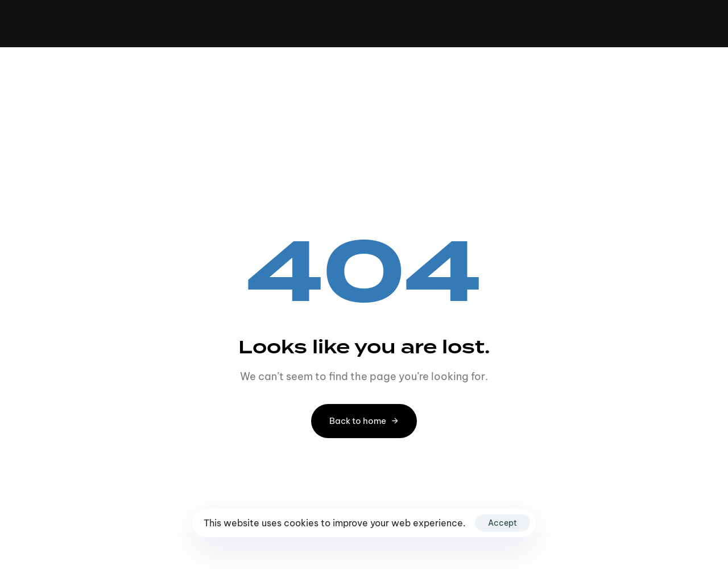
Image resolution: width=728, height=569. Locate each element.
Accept (502, 523)
